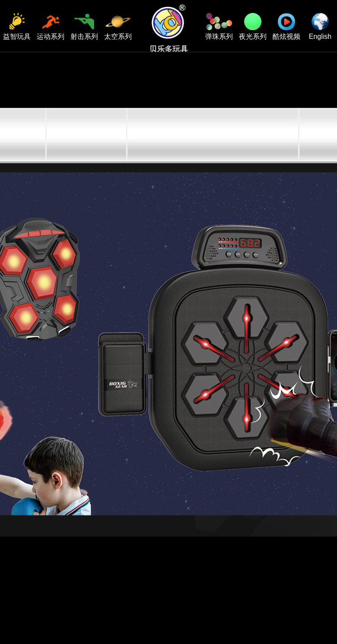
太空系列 (118, 27)
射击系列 (84, 27)
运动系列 (51, 27)
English (320, 27)
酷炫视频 (286, 27)
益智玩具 (17, 27)
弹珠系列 (219, 27)
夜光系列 (253, 27)
